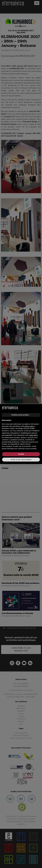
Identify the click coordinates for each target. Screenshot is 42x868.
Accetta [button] (21, 454)
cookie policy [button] (33, 435)
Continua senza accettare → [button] (21, 415)
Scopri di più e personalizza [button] (21, 460)
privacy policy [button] (29, 426)
